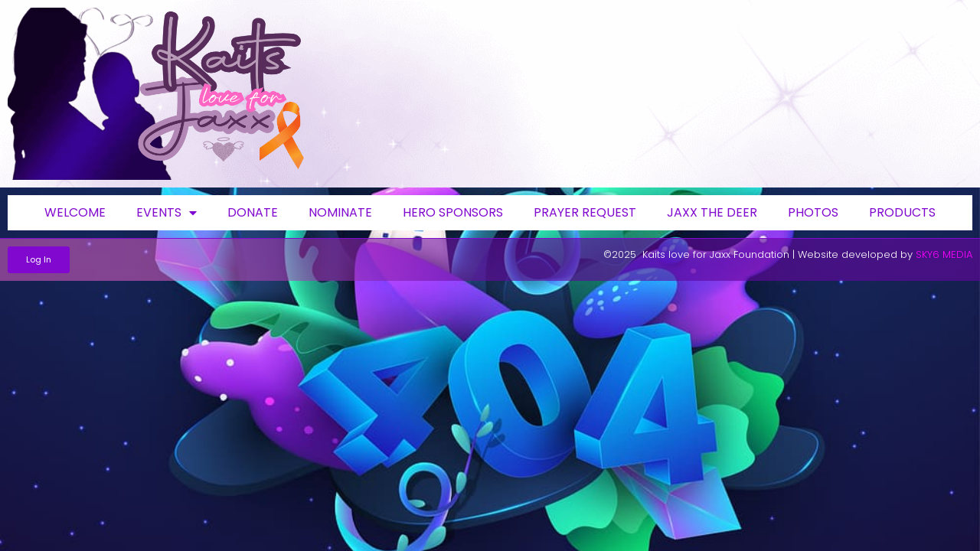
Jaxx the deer (712, 212)
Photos (813, 212)
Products (902, 212)
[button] (39, 260)
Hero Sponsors (453, 212)
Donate (253, 212)
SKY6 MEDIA (944, 254)
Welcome (75, 212)
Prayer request (585, 212)
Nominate (340, 212)
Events (167, 213)
